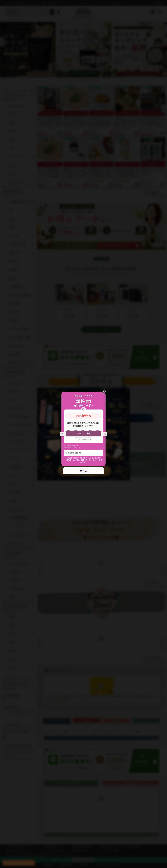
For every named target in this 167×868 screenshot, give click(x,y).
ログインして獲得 (83, 433)
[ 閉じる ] (83, 471)
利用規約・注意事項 (75, 453)
